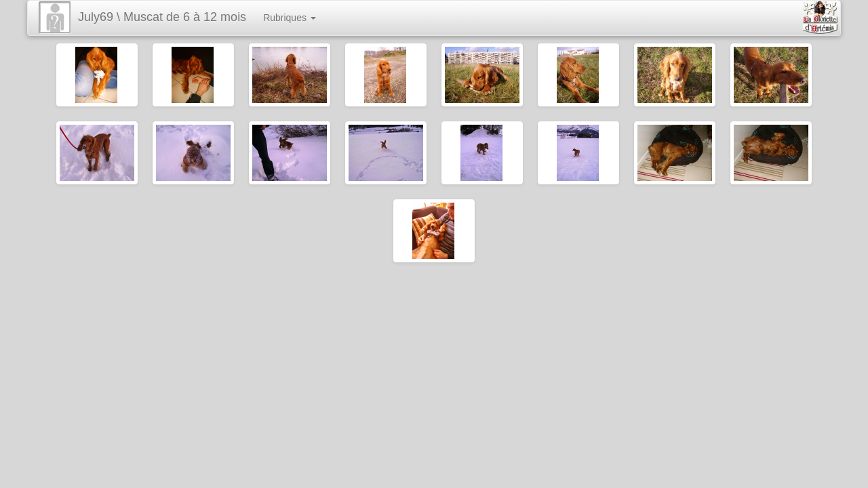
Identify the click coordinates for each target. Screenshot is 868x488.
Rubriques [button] (290, 18)
